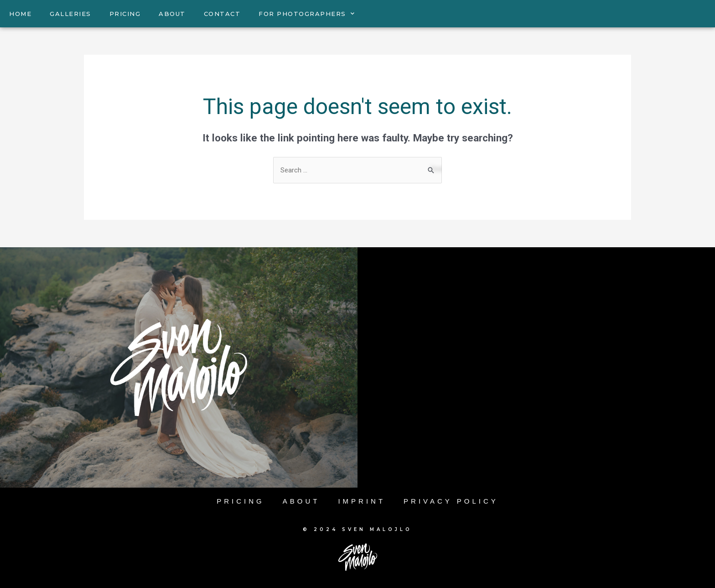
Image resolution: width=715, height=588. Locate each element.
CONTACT (222, 14)
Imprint (362, 501)
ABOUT (172, 14)
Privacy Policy (451, 501)
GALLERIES (70, 14)
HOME (20, 14)
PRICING (125, 14)
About (301, 501)
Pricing (241, 501)
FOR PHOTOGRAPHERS (307, 13)
